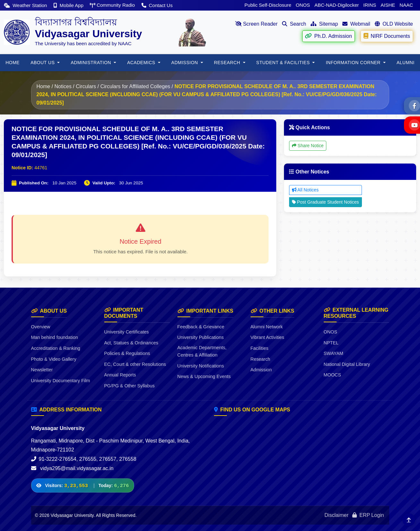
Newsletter (42, 370)
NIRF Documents (387, 36)
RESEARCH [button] (228, 63)
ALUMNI (406, 63)
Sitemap (324, 24)
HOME (13, 63)
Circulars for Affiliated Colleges (135, 86)
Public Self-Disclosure (268, 5)
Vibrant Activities (267, 337)
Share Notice (308, 146)
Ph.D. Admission (328, 36)
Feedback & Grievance (201, 327)
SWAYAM (334, 353)
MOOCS (332, 375)
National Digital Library (347, 364)
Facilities (260, 348)
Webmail (356, 24)
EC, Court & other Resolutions (135, 364)
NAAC (406, 5)
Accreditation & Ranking (56, 348)
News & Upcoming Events (204, 376)
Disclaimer (336, 515)
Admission (261, 370)
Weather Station (26, 5)
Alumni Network (267, 327)
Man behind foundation (55, 337)
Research (261, 359)
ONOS (303, 5)
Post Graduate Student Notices (326, 202)
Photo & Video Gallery (54, 359)
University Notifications (201, 366)
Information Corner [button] (354, 63)
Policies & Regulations (127, 353)
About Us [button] (43, 63)
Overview (41, 327)
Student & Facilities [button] (284, 63)
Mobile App (69, 5)
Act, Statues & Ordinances (131, 343)
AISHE (388, 5)
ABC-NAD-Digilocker (337, 5)
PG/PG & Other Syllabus (130, 386)
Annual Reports (120, 375)
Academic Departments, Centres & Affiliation (202, 351)
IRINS (370, 5)
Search (294, 24)
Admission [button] (185, 63)
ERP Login (368, 515)
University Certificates (127, 332)
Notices (63, 86)
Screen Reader (256, 24)
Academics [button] (142, 63)
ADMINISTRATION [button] (91, 63)
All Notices (305, 190)
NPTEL (331, 343)
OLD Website (394, 24)
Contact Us (157, 5)
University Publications (201, 337)
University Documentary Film (61, 381)
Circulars (86, 86)
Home (43, 86)
